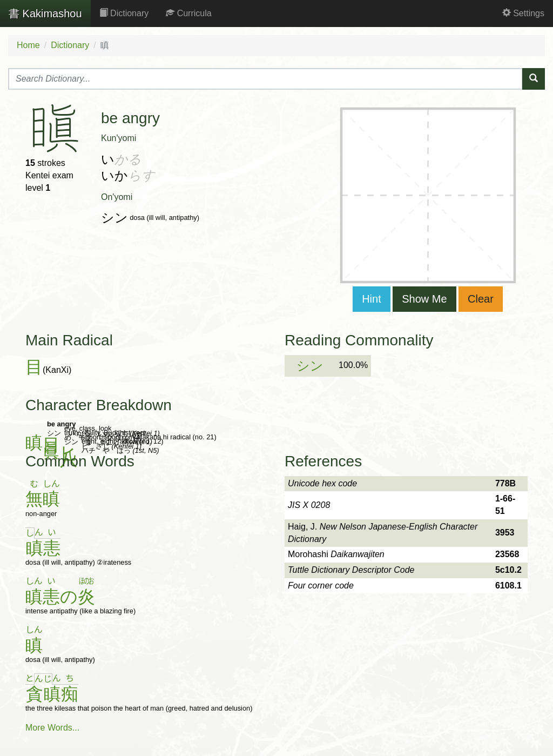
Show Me (424, 299)
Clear (481, 299)
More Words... (52, 728)
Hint (372, 299)
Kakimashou (45, 14)
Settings (523, 13)
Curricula (188, 13)
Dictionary (124, 13)
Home (28, 45)
